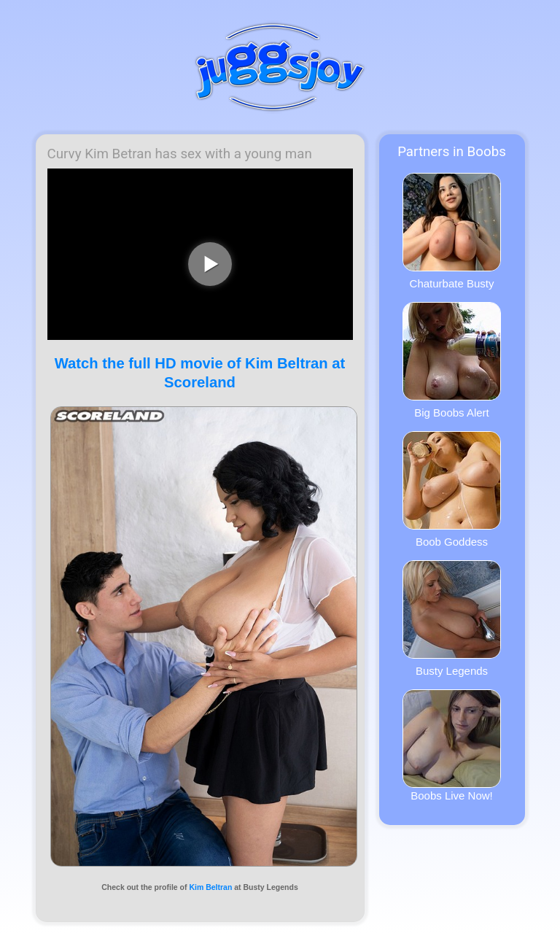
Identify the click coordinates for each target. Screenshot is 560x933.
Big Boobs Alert (452, 360)
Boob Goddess (452, 489)
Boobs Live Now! (452, 746)
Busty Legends (452, 619)
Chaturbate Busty (452, 231)
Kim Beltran (210, 887)
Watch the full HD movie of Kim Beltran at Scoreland (200, 372)
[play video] (210, 264)
